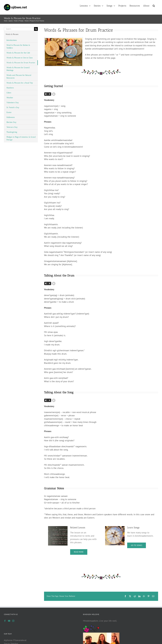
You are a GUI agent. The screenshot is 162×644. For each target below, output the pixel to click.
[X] (130, 596)
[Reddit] (135, 596)
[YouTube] (9, 621)
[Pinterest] (148, 596)
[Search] (36, 29)
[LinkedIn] (139, 596)
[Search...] (19, 29)
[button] (154, 5)
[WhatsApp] (144, 596)
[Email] (153, 596)
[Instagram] (13, 621)
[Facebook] (125, 596)
